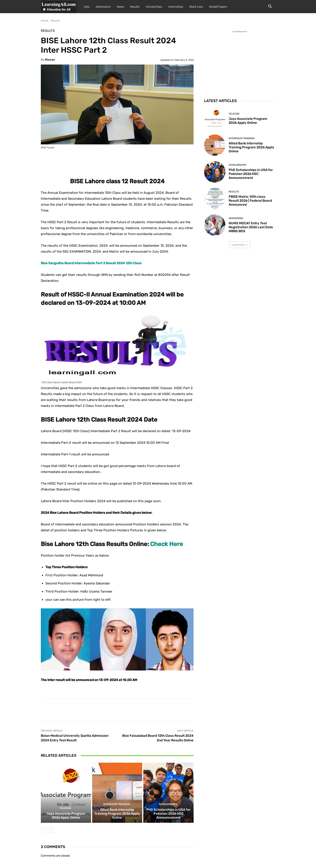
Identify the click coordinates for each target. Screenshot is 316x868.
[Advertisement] (240, 61)
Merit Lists (196, 7)
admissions (236, 218)
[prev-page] (44, 830)
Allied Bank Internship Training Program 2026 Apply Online (117, 814)
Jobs (87, 7)
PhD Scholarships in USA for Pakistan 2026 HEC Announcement (168, 814)
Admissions (103, 7)
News (120, 7)
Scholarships (154, 7)
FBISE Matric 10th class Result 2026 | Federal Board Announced (250, 201)
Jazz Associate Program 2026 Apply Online (66, 816)
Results (135, 7)
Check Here (167, 544)
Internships (176, 7)
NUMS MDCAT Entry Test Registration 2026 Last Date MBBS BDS (251, 227)
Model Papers (218, 7)
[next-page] (51, 830)
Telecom (65, 808)
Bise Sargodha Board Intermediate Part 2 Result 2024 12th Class (91, 263)
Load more (240, 245)
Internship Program (117, 804)
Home (45, 21)
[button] (270, 7)
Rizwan (50, 60)
